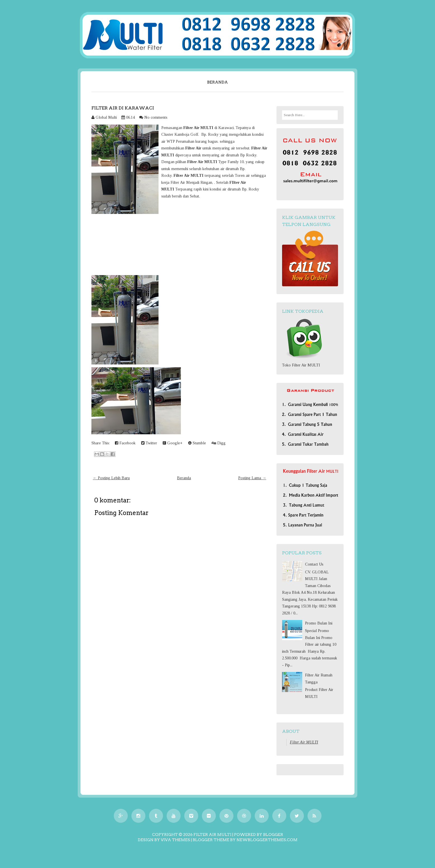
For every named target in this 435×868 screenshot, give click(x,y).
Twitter (149, 443)
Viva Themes (175, 840)
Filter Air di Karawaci (123, 108)
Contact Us (314, 564)
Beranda (217, 82)
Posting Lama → (252, 478)
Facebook (125, 443)
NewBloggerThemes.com (267, 840)
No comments (156, 117)
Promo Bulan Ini (319, 623)
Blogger (273, 834)
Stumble (197, 443)
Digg (219, 443)
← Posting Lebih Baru (111, 478)
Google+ (173, 443)
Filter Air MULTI (304, 742)
